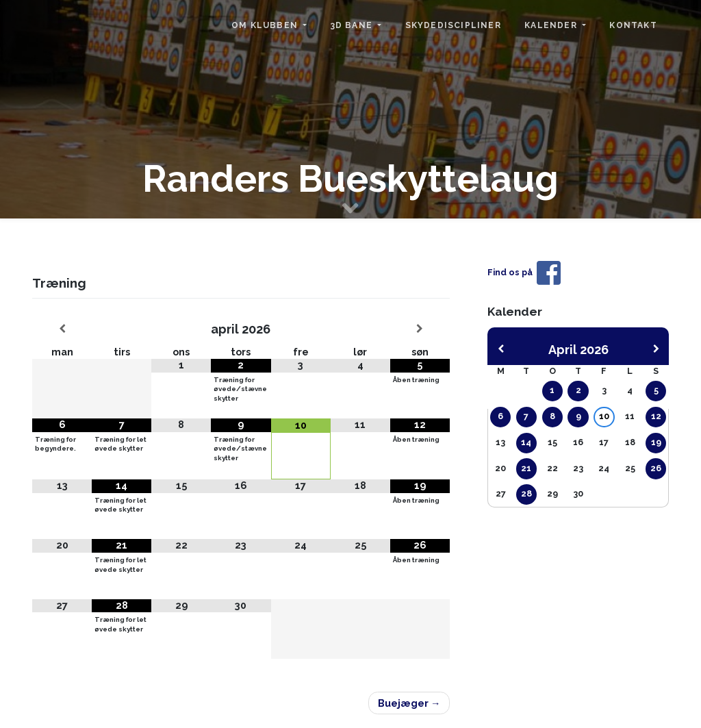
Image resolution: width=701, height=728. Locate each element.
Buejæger (403, 703)
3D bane (353, 25)
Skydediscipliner (453, 25)
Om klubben (266, 25)
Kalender (552, 25)
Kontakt (633, 25)
